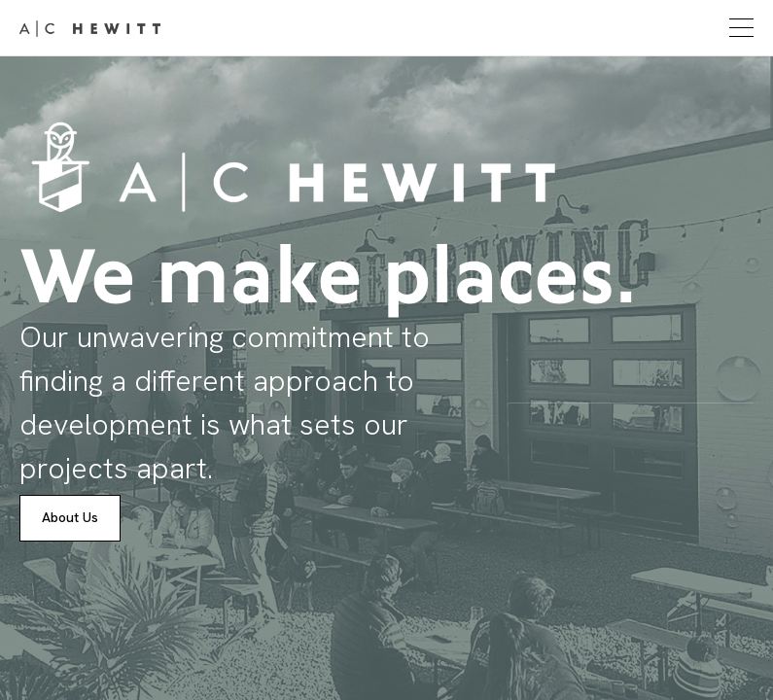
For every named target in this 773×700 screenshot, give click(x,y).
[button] (739, 28)
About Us (70, 517)
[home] (90, 28)
